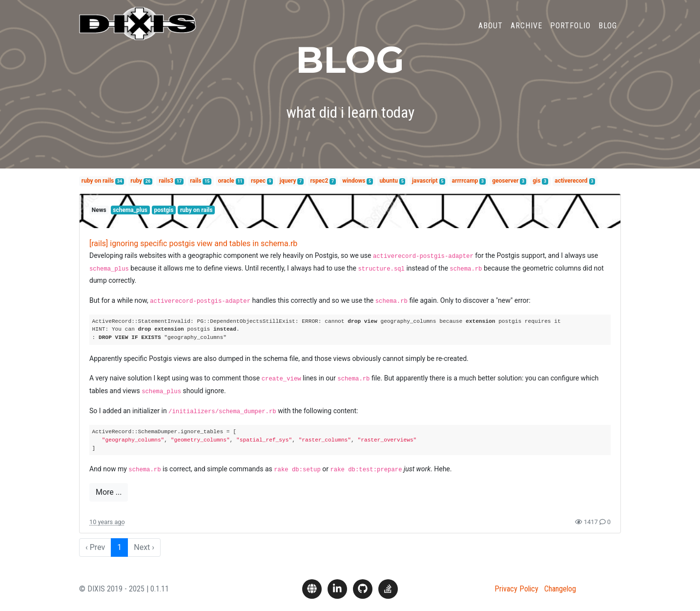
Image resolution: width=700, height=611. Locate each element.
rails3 (166, 181)
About (491, 31)
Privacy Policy (516, 589)
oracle (226, 181)
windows (354, 181)
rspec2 (319, 181)
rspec (258, 181)
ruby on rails (98, 181)
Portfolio (570, 31)
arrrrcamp (465, 181)
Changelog (560, 589)
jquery (288, 181)
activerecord (571, 181)
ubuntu (389, 181)
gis (536, 181)
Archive (526, 31)
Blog (608, 31)
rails (196, 181)
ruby (136, 181)
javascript (425, 181)
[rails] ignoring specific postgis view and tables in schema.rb (193, 243)
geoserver (505, 181)
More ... (109, 492)
